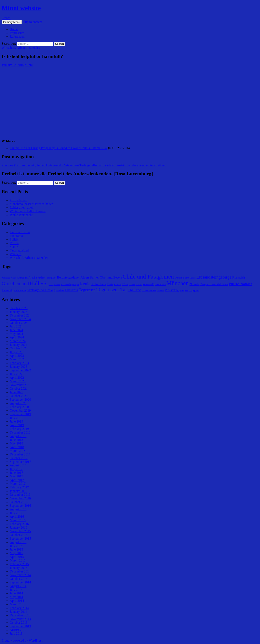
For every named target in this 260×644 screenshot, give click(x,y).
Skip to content (32, 22)
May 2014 (16, 597)
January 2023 (18, 367)
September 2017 (20, 462)
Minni (29, 65)
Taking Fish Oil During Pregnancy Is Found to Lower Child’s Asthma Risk (58, 148)
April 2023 (17, 356)
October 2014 (19, 579)
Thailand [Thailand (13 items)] (134, 290)
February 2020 (19, 407)
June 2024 (16, 330)
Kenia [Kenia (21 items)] (85, 284)
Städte (14, 247)
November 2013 (20, 619)
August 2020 (18, 403)
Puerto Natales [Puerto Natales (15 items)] (240, 284)
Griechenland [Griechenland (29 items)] (15, 284)
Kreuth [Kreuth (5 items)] (118, 284)
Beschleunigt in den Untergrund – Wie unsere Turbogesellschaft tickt (55, 165)
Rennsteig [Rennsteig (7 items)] (7, 290)
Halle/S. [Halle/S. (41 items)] (39, 283)
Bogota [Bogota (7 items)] (118, 278)
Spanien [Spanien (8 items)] (59, 290)
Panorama (16, 236)
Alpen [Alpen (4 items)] (13, 278)
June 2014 (16, 593)
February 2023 (19, 363)
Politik (14, 239)
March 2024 (18, 341)
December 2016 (20, 495)
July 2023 (16, 352)
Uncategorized (19, 250)
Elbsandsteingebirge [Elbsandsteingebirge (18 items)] (214, 277)
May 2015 (16, 553)
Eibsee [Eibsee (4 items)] (193, 278)
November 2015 (20, 531)
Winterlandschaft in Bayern (28, 211)
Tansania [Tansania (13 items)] (71, 290)
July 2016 (16, 513)
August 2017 (18, 465)
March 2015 (18, 560)
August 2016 (18, 509)
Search (6, 18)
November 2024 (20, 319)
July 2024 (16, 326)
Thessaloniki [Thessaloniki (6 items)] (149, 290)
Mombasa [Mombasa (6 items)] (160, 284)
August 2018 (18, 436)
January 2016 (18, 527)
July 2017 (16, 469)
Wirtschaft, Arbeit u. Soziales (21, 48)
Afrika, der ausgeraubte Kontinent (138, 165)
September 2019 (20, 414)
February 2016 (19, 524)
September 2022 (20, 370)
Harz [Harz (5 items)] (51, 284)
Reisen (14, 243)
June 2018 (16, 440)
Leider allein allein (22, 208)
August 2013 (18, 630)
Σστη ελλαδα (18, 200)
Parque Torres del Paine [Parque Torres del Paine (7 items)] (214, 284)
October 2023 (19, 348)
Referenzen (17, 36)
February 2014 (19, 608)
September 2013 (20, 626)
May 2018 (16, 443)
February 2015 (19, 564)
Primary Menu (12, 22)
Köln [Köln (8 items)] (125, 284)
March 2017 (18, 484)
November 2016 (20, 498)
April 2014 (17, 601)
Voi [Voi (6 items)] (186, 290)
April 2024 (17, 337)
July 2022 (16, 374)
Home (14, 29)
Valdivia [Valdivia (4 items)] (160, 291)
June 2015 (16, 549)
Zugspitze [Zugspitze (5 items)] (194, 291)
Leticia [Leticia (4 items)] (132, 285)
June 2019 (16, 421)
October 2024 (19, 323)
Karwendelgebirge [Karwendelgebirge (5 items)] (70, 284)
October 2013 (19, 623)
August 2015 (18, 542)
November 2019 (20, 410)
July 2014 (16, 590)
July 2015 (16, 546)
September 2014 (20, 582)
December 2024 (20, 315)
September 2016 (20, 506)
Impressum (17, 33)
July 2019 (16, 418)
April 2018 (17, 447)
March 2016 (18, 520)
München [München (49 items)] (178, 283)
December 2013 (20, 615)
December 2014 (20, 571)
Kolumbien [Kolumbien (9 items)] (99, 284)
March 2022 (18, 381)
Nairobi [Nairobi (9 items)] (194, 284)
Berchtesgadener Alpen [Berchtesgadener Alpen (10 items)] (73, 277)
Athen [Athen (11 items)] (42, 277)
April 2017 (17, 480)
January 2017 (18, 491)
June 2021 (16, 392)
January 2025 (18, 312)
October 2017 (19, 458)
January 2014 (18, 612)
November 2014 (20, 575)
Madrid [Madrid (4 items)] (139, 285)
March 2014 (18, 604)
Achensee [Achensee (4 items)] (6, 278)
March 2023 (18, 359)
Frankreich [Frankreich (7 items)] (238, 278)
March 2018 (18, 451)
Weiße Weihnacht (21, 215)
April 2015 (17, 557)
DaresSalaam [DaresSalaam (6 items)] (182, 278)
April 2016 (17, 517)
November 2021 (20, 385)
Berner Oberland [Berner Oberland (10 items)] (101, 277)
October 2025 (19, 308)
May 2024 (16, 334)
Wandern (16, 254)
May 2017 (16, 476)
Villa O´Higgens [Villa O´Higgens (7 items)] (174, 290)
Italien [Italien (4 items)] (57, 285)
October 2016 (19, 502)
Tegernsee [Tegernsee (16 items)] (87, 290)
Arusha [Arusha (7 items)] (33, 278)
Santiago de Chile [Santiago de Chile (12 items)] (40, 290)
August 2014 (18, 586)
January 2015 (18, 568)
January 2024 (18, 345)
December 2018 (20, 432)
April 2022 (17, 378)
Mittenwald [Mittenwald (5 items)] (148, 284)
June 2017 (16, 473)
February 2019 (19, 429)
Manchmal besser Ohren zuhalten (32, 204)
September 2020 (20, 400)
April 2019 (17, 425)
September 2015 (20, 538)
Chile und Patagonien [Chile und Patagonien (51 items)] (148, 276)
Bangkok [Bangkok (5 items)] (52, 278)
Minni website (21, 8)
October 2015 (19, 535)
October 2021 (19, 389)
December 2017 (20, 454)
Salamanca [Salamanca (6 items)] (20, 290)
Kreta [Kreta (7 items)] (110, 284)
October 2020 (19, 396)
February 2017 (19, 487)
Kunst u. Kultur (20, 232)
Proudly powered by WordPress (22, 640)
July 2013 (16, 634)
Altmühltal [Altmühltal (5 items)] (22, 278)
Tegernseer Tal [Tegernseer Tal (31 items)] (112, 290)
